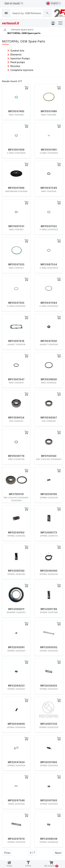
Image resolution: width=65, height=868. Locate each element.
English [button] (53, 3)
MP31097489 (16, 150)
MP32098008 (49, 839)
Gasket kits (17, 51)
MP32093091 (16, 647)
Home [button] (9, 864)
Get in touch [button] (13, 3)
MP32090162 (16, 533)
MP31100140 (49, 456)
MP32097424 (16, 762)
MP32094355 (49, 686)
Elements (16, 54)
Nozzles (15, 66)
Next (58, 853)
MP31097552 (49, 226)
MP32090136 (49, 494)
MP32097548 (16, 800)
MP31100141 (16, 494)
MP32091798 (49, 609)
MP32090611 (16, 609)
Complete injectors (22, 70)
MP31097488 (49, 111)
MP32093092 (49, 647)
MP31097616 (16, 341)
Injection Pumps (20, 58)
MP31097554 (49, 264)
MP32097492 (49, 762)
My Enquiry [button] (51, 864)
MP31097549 (49, 188)
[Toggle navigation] (60, 23)
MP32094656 (16, 724)
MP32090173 (49, 533)
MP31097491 (49, 150)
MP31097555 (16, 303)
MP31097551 (16, 226)
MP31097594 (49, 303)
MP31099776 (16, 456)
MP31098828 (49, 379)
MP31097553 (16, 264)
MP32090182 (16, 571)
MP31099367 (49, 418)
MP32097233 (49, 724)
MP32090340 (49, 571)
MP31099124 (16, 418)
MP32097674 (16, 839)
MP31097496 (16, 188)
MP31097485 (16, 111)
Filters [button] (28, 864)
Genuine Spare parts (22, 30)
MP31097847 (16, 379)
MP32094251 (16, 686)
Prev (7, 853)
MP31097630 (49, 341)
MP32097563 (49, 800)
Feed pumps (18, 62)
